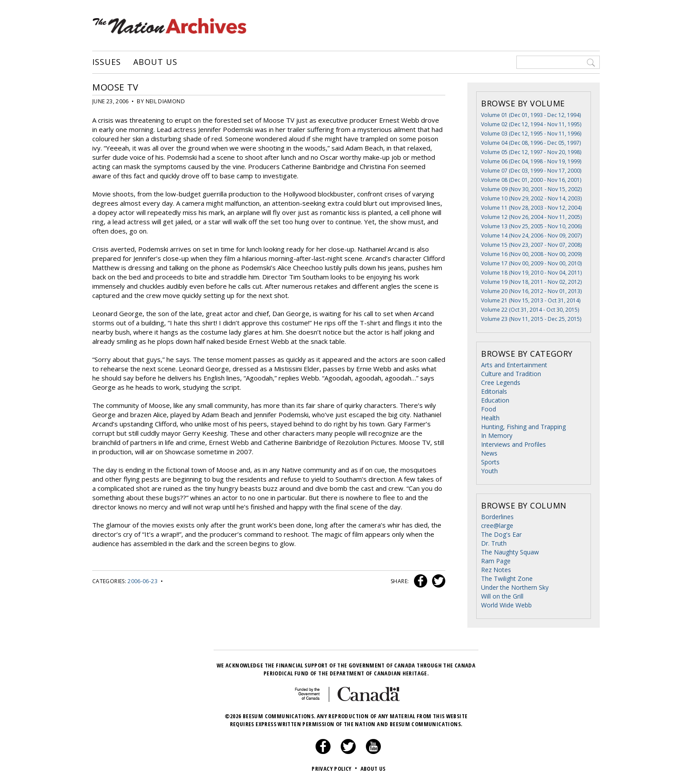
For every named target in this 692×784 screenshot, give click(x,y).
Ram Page (496, 561)
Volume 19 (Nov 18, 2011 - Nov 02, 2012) (531, 282)
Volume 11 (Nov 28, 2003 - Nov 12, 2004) (531, 208)
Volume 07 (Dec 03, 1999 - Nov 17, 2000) (531, 171)
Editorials (494, 391)
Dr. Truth (494, 543)
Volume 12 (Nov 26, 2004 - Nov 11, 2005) (531, 217)
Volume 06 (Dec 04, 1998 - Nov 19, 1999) (531, 161)
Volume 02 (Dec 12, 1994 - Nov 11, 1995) (531, 124)
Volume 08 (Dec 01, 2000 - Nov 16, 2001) (531, 180)
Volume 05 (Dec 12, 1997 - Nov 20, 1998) (531, 152)
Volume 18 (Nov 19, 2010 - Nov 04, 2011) (531, 273)
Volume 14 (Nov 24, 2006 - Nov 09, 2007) (531, 236)
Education (495, 400)
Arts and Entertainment (514, 365)
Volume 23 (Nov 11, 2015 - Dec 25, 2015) (531, 319)
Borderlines (497, 517)
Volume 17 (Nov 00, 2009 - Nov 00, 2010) (531, 263)
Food (489, 409)
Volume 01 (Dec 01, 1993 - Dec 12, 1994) (531, 115)
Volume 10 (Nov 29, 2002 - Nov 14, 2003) (531, 198)
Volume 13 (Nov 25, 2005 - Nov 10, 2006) (531, 226)
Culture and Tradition (511, 374)
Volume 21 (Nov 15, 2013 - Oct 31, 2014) (531, 300)
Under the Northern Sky (515, 587)
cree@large (497, 526)
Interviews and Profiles (513, 444)
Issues (106, 62)
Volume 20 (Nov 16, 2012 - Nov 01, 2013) (531, 291)
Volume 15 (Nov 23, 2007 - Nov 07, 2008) (531, 245)
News (489, 453)
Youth (489, 471)
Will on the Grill (502, 596)
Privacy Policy (335, 769)
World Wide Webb (506, 605)
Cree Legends (501, 383)
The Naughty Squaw (510, 552)
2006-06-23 (143, 581)
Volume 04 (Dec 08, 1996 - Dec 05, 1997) (531, 143)
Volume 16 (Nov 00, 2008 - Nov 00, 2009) (531, 254)
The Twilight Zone (507, 579)
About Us (155, 62)
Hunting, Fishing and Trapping (523, 427)
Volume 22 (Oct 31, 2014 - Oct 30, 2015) (530, 310)
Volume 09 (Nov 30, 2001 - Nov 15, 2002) (531, 189)
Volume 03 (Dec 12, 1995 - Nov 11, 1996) (531, 134)
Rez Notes (496, 570)
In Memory (497, 435)
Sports (490, 462)
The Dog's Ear (501, 534)
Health (490, 418)
